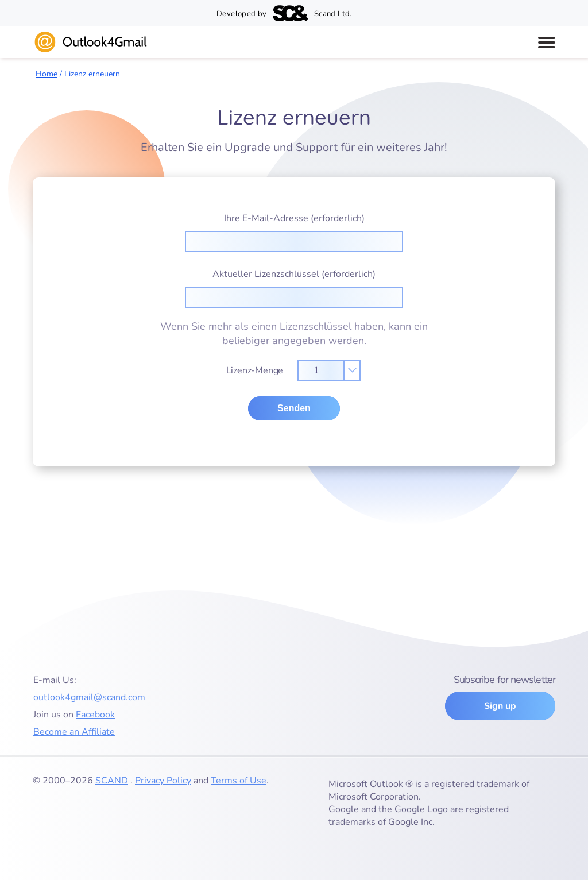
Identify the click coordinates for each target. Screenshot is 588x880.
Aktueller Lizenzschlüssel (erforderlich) (294, 288)
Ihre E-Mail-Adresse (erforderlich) (294, 232)
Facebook (95, 715)
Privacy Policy (163, 781)
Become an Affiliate (74, 732)
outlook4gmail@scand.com (89, 697)
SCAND (112, 781)
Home (47, 74)
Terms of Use (239, 781)
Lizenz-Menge (294, 367)
